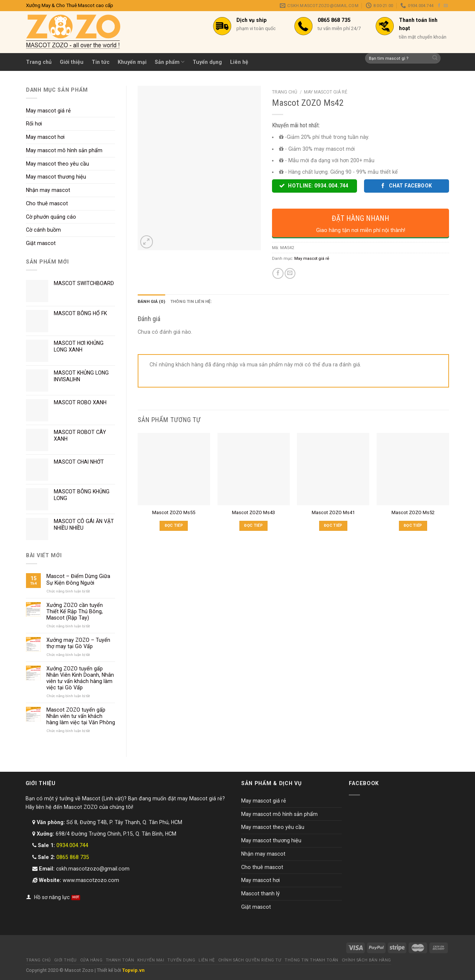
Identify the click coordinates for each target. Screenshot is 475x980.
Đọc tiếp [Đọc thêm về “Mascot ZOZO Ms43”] (253, 525)
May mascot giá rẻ (48, 111)
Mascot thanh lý (261, 894)
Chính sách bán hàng (366, 960)
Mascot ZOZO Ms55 (174, 512)
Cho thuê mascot (47, 203)
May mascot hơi (45, 137)
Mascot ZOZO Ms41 (333, 512)
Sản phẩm (170, 62)
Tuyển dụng (207, 62)
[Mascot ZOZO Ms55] (174, 469)
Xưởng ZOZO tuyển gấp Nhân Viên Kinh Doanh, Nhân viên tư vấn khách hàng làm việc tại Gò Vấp (80, 678)
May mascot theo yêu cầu (58, 164)
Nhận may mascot (48, 190)
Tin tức (101, 62)
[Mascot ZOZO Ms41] (333, 469)
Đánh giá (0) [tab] (151, 301)
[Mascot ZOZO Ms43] (254, 469)
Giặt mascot (41, 243)
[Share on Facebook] (278, 274)
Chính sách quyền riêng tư (250, 960)
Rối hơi (34, 124)
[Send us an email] (446, 6)
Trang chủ (39, 62)
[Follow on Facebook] (439, 6)
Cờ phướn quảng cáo (51, 217)
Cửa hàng (91, 960)
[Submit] (435, 58)
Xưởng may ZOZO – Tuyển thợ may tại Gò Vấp (78, 643)
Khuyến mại (132, 62)
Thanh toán (120, 960)
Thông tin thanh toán (312, 960)
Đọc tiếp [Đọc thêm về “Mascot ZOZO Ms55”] (174, 525)
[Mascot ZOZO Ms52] (413, 469)
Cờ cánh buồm (43, 230)
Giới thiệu (72, 62)
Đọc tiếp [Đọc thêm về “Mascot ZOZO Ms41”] (333, 525)
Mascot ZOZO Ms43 (253, 512)
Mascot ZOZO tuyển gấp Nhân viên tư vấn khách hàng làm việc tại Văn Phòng (81, 716)
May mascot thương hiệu (56, 177)
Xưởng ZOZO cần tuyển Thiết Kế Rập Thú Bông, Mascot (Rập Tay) (75, 611)
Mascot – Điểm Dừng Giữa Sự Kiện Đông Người (78, 579)
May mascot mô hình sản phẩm (64, 150)
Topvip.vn (133, 970)
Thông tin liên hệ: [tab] (191, 301)
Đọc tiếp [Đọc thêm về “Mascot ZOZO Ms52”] (413, 525)
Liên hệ (239, 62)
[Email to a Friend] (290, 274)
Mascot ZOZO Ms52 (413, 512)
